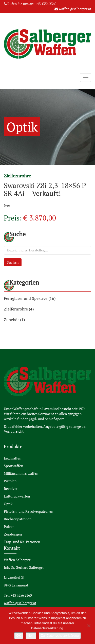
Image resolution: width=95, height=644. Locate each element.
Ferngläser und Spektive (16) (30, 298)
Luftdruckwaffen (17, 496)
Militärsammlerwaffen (21, 473)
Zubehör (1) (14, 320)
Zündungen (13, 534)
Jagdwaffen (13, 458)
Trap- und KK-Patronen (22, 542)
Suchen (13, 262)
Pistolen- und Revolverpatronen (29, 511)
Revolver (11, 489)
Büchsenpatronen (18, 519)
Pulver (9, 527)
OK (19, 636)
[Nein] (89, 625)
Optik (8, 504)
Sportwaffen (13, 466)
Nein (31, 636)
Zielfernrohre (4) (19, 309)
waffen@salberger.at (75, 9)
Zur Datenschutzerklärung (60, 636)
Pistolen (10, 481)
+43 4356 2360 (46, 4)
